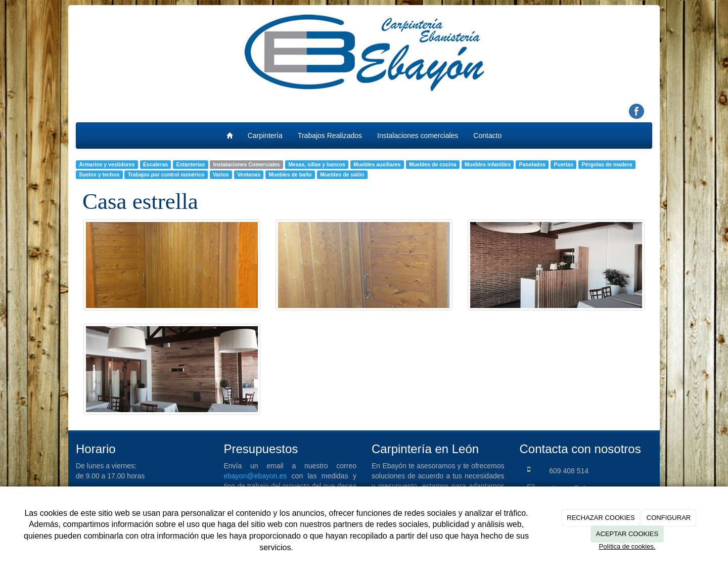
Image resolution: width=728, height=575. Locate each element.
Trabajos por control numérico (166, 174)
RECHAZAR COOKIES (601, 518)
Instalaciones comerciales (418, 136)
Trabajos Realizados (330, 136)
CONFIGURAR (669, 518)
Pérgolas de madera (607, 164)
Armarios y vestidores (107, 164)
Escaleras (155, 164)
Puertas (564, 164)
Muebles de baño (290, 174)
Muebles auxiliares (377, 164)
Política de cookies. (627, 546)
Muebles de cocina (433, 164)
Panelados (533, 164)
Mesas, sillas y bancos (317, 164)
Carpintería (265, 136)
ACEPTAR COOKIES (627, 534)
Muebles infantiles (488, 164)
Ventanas (249, 174)
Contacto (487, 136)
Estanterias (191, 164)
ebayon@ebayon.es (256, 476)
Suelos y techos (99, 174)
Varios (221, 174)
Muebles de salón (342, 174)
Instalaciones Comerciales (247, 164)
